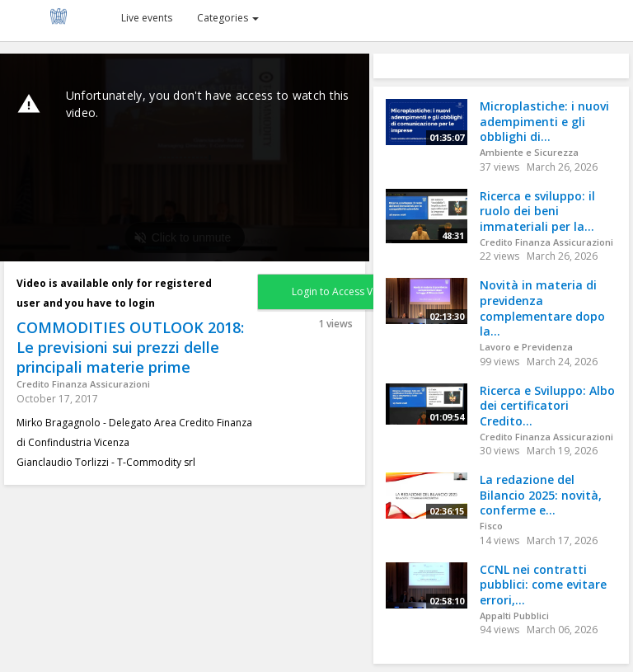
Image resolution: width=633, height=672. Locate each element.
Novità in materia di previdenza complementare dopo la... (542, 308)
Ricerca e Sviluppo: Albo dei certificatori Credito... (547, 406)
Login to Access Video (343, 291)
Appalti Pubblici (514, 616)
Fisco (491, 526)
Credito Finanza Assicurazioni (83, 384)
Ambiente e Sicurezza (529, 152)
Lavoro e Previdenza (526, 347)
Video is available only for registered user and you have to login (114, 293)
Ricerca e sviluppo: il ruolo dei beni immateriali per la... (537, 211)
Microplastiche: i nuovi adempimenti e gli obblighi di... (544, 121)
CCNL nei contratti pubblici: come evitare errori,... (543, 585)
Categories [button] (228, 18)
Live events (147, 18)
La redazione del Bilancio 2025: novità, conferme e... (541, 495)
